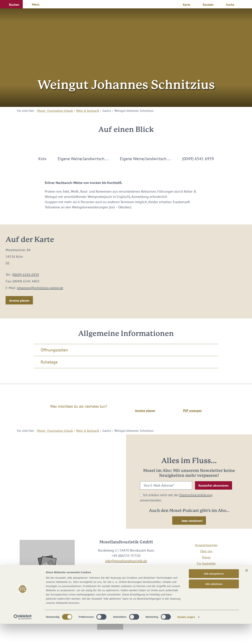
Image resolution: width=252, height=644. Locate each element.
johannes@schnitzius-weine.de (40, 288)
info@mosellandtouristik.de (126, 561)
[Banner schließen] (247, 591)
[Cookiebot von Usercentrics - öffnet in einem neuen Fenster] (23, 637)
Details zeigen (186, 637)
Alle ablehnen (214, 604)
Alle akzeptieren (214, 594)
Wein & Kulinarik (88, 111)
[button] (11, 4)
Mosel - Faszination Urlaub (55, 111)
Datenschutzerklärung (196, 495)
